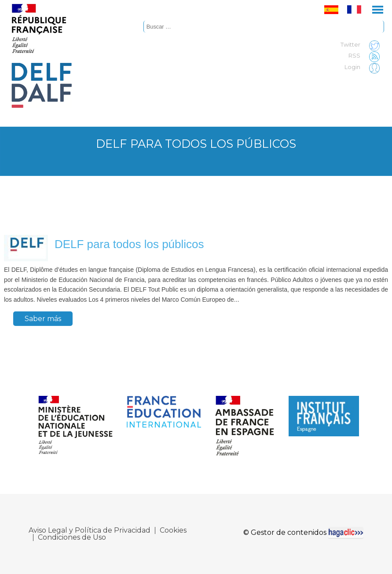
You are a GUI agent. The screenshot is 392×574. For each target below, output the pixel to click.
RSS (366, 56)
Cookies (173, 530)
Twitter (362, 45)
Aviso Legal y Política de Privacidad (90, 530)
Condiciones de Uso (72, 537)
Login (364, 67)
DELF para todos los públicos (129, 244)
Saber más (43, 319)
